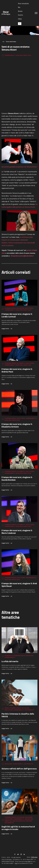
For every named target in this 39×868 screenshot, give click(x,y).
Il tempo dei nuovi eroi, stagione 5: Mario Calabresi (17, 532)
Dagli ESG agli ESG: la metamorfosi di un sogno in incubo (18, 828)
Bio (19, 7)
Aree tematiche (23, 3)
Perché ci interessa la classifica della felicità (18, 715)
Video (20, 19)
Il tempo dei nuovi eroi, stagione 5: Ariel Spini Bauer (19, 585)
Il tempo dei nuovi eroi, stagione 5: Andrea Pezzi (17, 370)
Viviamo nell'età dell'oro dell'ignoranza (19, 769)
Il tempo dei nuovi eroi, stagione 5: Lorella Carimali (17, 315)
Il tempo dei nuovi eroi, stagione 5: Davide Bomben (17, 478)
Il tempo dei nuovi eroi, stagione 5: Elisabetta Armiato (17, 425)
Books (20, 11)
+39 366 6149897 (8, 863)
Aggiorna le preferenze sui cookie (24, 863)
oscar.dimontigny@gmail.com (27, 861)
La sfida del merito (10, 661)
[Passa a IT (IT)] (20, 24)
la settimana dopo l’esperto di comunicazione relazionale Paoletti (17, 240)
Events (20, 15)
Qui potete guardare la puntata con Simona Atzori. (19, 167)
